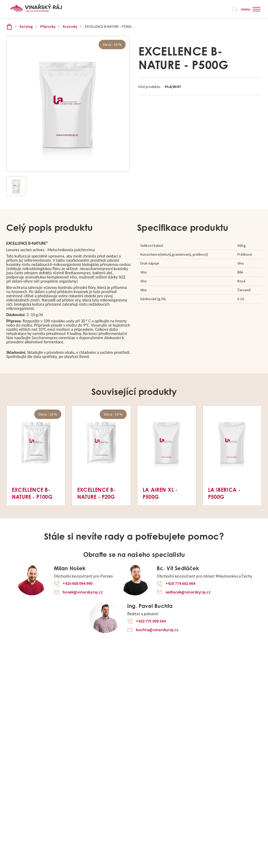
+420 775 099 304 (151, 621)
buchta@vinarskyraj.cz (157, 630)
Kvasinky (70, 27)
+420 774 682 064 (180, 584)
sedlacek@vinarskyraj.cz (188, 592)
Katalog (26, 27)
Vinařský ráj (9, 27)
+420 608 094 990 (77, 584)
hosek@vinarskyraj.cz (83, 592)
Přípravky (48, 27)
